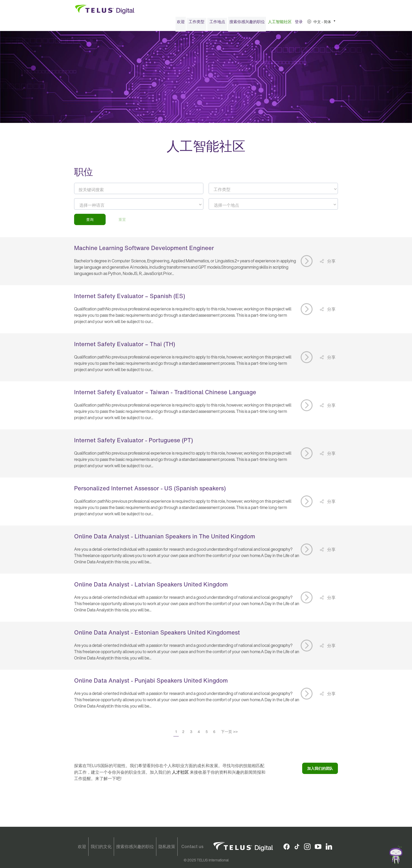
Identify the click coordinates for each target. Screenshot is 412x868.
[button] (321, 23)
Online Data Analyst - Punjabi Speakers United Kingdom (151, 682)
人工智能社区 (280, 23)
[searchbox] (103, 207)
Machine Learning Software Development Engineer (144, 250)
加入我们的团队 (320, 770)
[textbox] (273, 191)
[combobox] (273, 190)
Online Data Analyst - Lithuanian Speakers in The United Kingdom (165, 538)
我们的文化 (101, 846)
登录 (299, 23)
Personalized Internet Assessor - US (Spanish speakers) (150, 490)
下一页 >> (229, 733)
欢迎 (181, 23)
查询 (90, 221)
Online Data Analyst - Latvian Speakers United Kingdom (151, 586)
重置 (122, 221)
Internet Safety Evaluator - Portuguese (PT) (133, 442)
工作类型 (197, 23)
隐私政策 (167, 846)
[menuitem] (181, 23)
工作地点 (217, 23)
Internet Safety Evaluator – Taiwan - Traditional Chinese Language (165, 394)
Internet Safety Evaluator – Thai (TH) (125, 346)
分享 (331, 263)
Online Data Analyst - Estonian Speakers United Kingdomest (157, 634)
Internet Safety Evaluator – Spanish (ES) (130, 298)
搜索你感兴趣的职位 (247, 23)
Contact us (192, 846)
